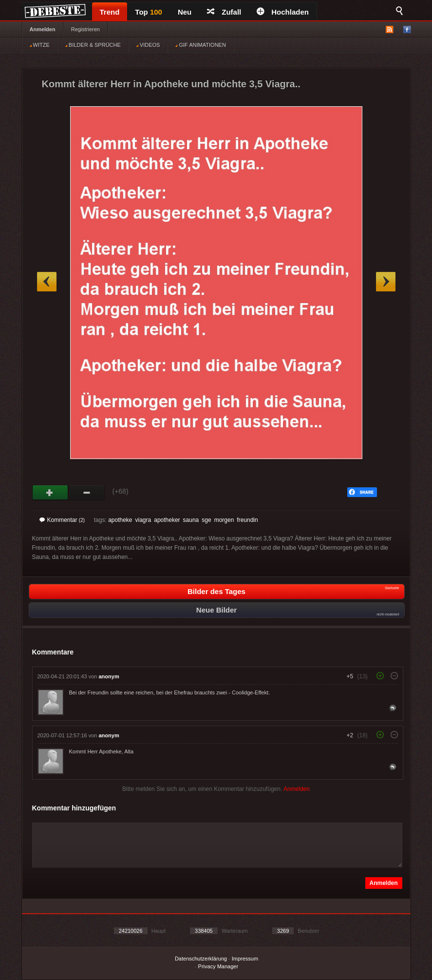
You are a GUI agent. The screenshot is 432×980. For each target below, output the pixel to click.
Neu (185, 12)
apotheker (167, 520)
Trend (110, 12)
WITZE (40, 45)
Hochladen (283, 12)
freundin (247, 520)
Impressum (245, 959)
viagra (143, 520)
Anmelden (43, 29)
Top (149, 12)
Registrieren (85, 29)
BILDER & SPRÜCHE (93, 45)
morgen (224, 520)
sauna (191, 520)
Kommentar (62, 520)
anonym (109, 676)
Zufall (224, 12)
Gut (50, 493)
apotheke (120, 520)
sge (206, 520)
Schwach (87, 493)
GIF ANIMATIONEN (200, 45)
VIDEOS (148, 45)
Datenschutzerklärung (201, 959)
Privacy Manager (218, 966)
